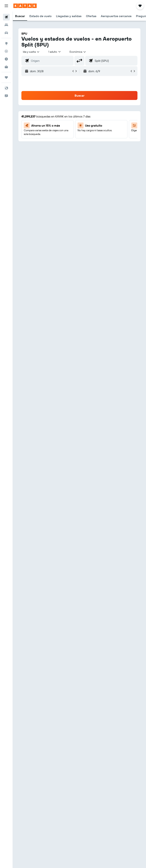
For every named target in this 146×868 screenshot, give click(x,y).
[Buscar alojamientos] (6, 25)
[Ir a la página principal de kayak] (25, 6)
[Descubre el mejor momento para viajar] (6, 59)
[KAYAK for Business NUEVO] (6, 67)
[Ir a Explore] (6, 43)
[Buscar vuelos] (6, 17)
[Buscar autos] (6, 33)
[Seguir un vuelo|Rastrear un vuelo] (6, 51)
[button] (6, 6)
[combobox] (78, 52)
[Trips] (6, 77)
